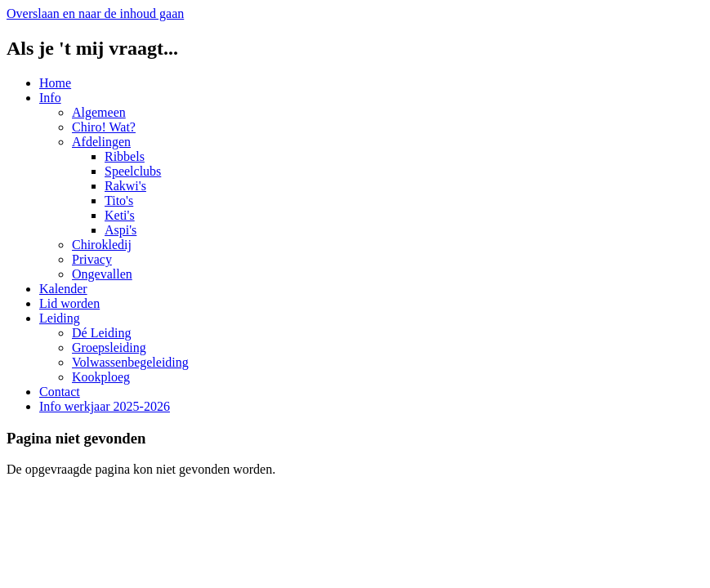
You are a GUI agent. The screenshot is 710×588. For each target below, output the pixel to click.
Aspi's (121, 230)
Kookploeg (101, 377)
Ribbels (125, 156)
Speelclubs (133, 171)
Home (55, 83)
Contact (60, 392)
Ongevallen (102, 274)
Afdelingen (101, 142)
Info (50, 98)
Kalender (63, 289)
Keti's (120, 215)
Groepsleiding (109, 347)
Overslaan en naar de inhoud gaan (95, 13)
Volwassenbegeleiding (130, 362)
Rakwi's (125, 186)
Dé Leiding (101, 333)
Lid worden (69, 303)
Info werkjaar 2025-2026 (105, 406)
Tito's (119, 200)
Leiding (60, 318)
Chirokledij (102, 245)
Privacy (92, 259)
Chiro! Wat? (104, 127)
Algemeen (99, 112)
